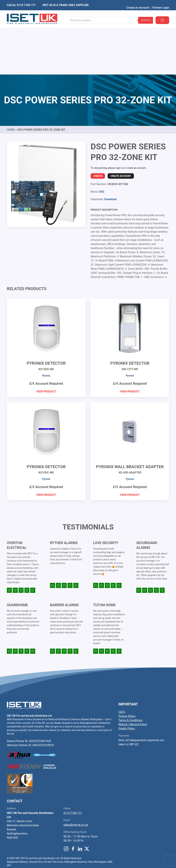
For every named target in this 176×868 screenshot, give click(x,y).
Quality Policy (127, 676)
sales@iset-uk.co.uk (76, 773)
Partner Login (161, 2)
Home (11, 78)
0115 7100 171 (73, 761)
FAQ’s (122, 660)
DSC (102, 139)
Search (146, 14)
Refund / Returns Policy (133, 672)
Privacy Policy (127, 664)
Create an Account (138, 2)
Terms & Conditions (130, 668)
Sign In (98, 124)
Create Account (121, 124)
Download (110, 147)
